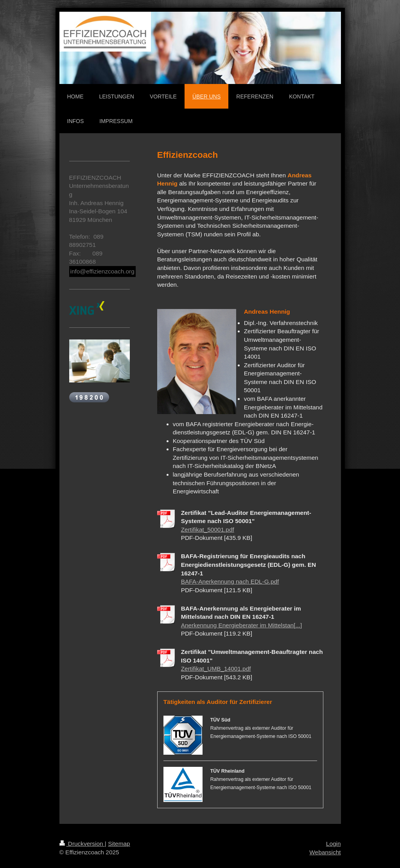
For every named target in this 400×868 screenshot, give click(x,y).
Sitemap (119, 844)
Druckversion (82, 844)
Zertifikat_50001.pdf (208, 530)
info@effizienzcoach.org (102, 271)
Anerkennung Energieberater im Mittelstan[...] (242, 625)
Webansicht (325, 852)
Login (334, 844)
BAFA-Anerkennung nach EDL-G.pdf (230, 581)
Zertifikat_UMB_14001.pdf (216, 669)
